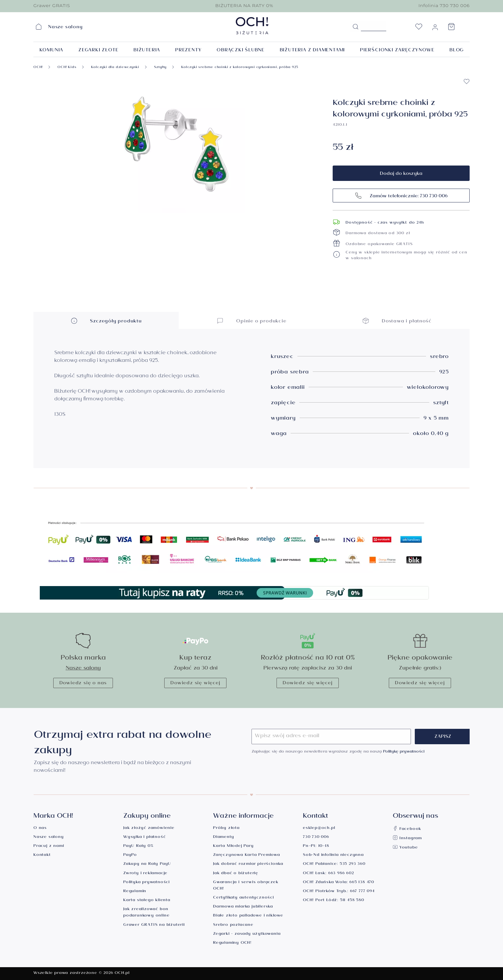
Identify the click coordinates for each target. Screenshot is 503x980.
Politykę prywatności (404, 752)
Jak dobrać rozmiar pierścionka (248, 864)
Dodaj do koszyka (401, 174)
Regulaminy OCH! (232, 943)
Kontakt (42, 855)
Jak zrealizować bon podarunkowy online (146, 913)
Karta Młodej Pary (233, 846)
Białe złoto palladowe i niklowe (248, 916)
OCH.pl (122, 973)
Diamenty (223, 837)
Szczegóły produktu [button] (106, 321)
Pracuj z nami (49, 846)
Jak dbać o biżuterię (236, 874)
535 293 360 (353, 864)
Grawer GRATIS (52, 5)
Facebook (407, 829)
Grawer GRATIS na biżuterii (154, 925)
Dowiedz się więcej (195, 684)
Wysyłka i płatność (144, 837)
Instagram (407, 839)
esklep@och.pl (319, 828)
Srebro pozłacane (233, 925)
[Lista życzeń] (419, 29)
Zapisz (443, 737)
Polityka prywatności (146, 883)
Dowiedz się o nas (83, 684)
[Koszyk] (451, 29)
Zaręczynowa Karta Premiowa (247, 855)
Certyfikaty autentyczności (243, 898)
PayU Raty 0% (138, 846)
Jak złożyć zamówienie (149, 828)
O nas (40, 828)
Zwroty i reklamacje (145, 874)
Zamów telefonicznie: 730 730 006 (401, 196)
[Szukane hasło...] (374, 26)
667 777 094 (362, 892)
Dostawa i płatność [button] (397, 321)
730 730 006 (316, 837)
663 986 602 (341, 874)
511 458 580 (352, 901)
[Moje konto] (435, 29)
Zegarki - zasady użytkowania (247, 934)
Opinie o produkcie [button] (251, 321)
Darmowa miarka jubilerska (243, 907)
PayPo (130, 855)
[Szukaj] (355, 27)
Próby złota (226, 828)
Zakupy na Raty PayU (147, 864)
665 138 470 (362, 883)
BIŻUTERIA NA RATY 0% (244, 5)
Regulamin (135, 892)
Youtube (405, 848)
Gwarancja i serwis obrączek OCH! (246, 886)
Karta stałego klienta (147, 901)
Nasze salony (83, 669)
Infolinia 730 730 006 (444, 5)
